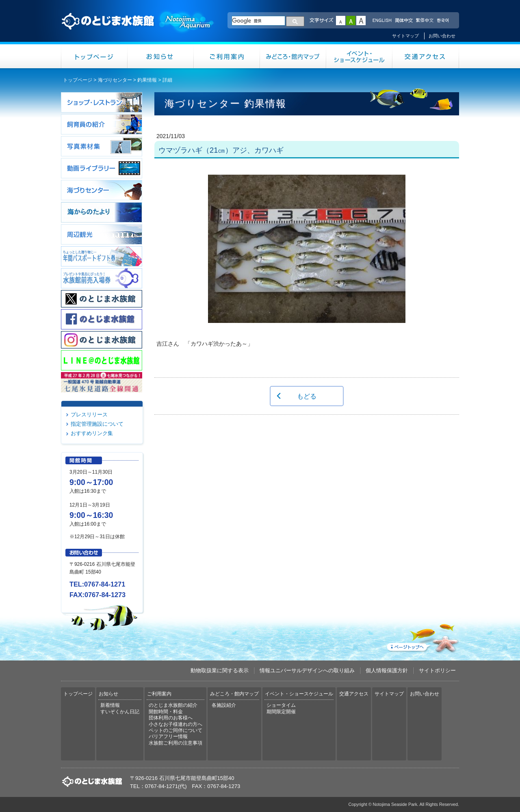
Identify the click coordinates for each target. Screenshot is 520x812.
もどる (307, 396)
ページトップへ (422, 637)
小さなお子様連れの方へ (175, 724)
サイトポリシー (437, 670)
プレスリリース (89, 415)
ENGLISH (382, 21)
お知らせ (161, 56)
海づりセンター (115, 80)
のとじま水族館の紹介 (173, 705)
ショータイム (281, 705)
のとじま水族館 (138, 29)
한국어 (444, 21)
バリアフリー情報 (168, 736)
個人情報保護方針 (387, 670)
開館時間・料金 (166, 712)
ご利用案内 (227, 56)
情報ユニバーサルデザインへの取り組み (307, 670)
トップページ (94, 56)
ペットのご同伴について (175, 730)
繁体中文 (425, 21)
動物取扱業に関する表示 (220, 670)
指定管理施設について (97, 424)
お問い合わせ (442, 36)
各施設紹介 (224, 705)
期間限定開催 (281, 712)
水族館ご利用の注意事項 (175, 743)
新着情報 (110, 705)
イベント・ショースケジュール (359, 56)
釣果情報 (147, 80)
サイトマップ (405, 36)
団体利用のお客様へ (171, 718)
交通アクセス (426, 56)
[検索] (258, 21)
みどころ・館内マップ (293, 56)
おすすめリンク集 (92, 433)
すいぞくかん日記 (120, 712)
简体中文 (403, 21)
